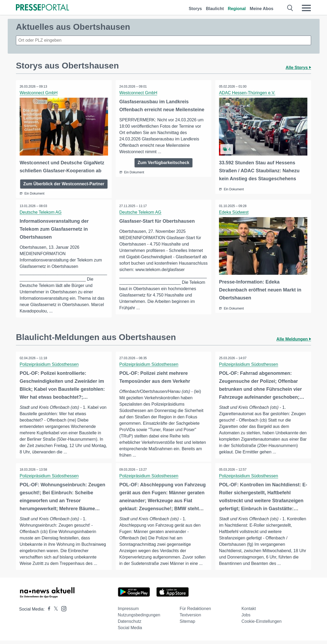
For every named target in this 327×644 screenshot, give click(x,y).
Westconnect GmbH (39, 93)
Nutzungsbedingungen (139, 618)
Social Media (130, 631)
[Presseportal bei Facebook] (48, 613)
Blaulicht (215, 9)
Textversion (190, 618)
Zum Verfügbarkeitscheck (164, 163)
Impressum (128, 612)
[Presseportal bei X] (54, 613)
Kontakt (249, 612)
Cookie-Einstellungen (262, 625)
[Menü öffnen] (306, 8)
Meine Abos (262, 9)
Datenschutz (130, 625)
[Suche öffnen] (290, 8)
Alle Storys (298, 68)
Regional (237, 9)
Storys (195, 9)
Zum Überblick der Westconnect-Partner (64, 184)
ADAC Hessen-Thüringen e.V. (247, 93)
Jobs (246, 618)
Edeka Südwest (234, 212)
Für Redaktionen (195, 612)
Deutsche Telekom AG (41, 212)
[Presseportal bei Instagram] (62, 612)
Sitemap (188, 625)
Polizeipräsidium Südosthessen (49, 368)
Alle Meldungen (294, 342)
